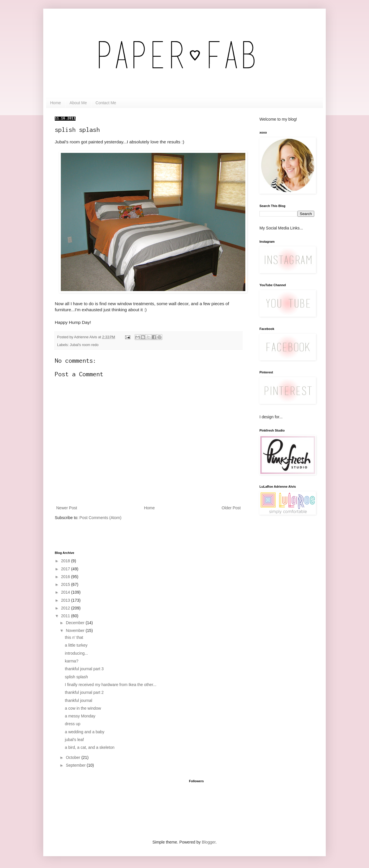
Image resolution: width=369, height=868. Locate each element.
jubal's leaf (74, 740)
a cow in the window (83, 708)
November (76, 630)
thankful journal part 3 (84, 669)
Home (55, 103)
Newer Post (67, 508)
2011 (66, 616)
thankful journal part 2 (84, 692)
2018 (66, 561)
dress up (73, 724)
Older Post (231, 508)
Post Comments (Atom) (100, 518)
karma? (72, 661)
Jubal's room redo (84, 345)
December (76, 623)
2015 (66, 584)
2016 (66, 577)
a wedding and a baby (85, 732)
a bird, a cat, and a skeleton (90, 747)
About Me (78, 103)
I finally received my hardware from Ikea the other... (111, 685)
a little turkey (76, 645)
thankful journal (79, 700)
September (76, 765)
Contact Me (106, 103)
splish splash (76, 677)
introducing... (76, 653)
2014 (66, 592)
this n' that (74, 637)
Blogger (209, 842)
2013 (66, 600)
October (74, 757)
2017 (66, 569)
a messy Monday (80, 716)
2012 (66, 608)
